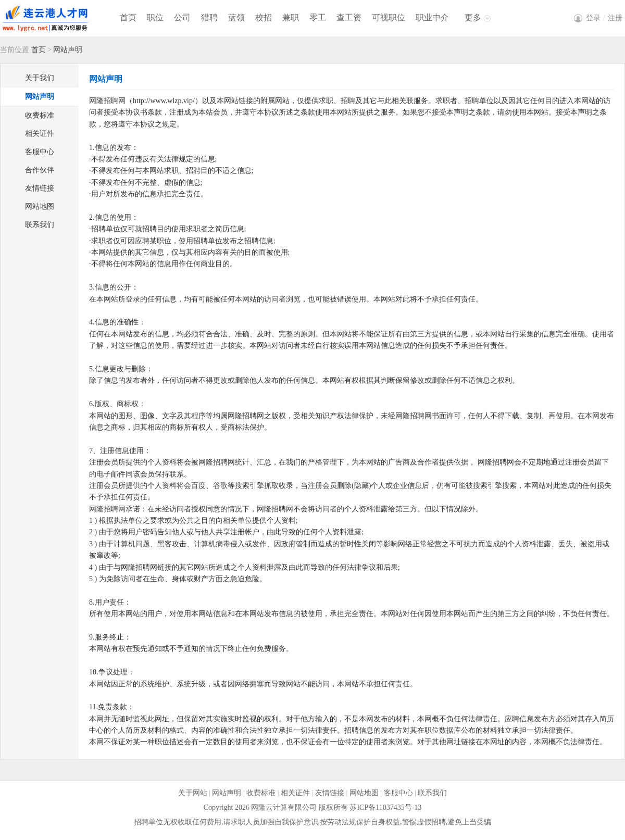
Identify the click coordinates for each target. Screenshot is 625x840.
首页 (128, 17)
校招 (264, 17)
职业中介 (432, 17)
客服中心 (40, 152)
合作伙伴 (40, 170)
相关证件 (40, 134)
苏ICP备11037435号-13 (385, 807)
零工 (318, 17)
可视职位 (389, 17)
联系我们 (40, 225)
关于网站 (193, 793)
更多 (473, 17)
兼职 (291, 17)
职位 (155, 17)
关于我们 (40, 78)
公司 (182, 17)
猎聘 (209, 17)
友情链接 (40, 188)
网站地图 (40, 206)
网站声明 (40, 97)
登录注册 (604, 18)
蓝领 (236, 17)
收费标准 (40, 115)
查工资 (349, 17)
